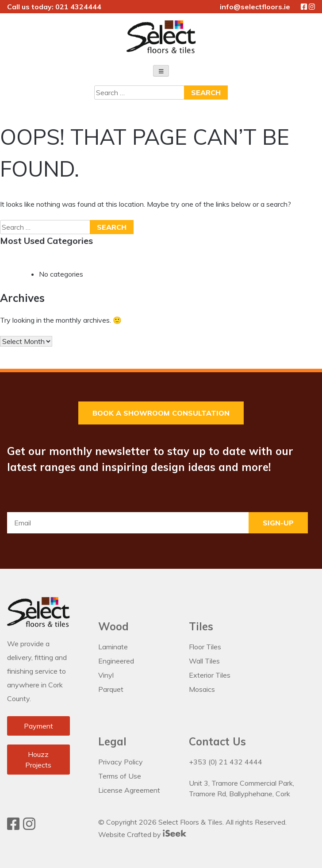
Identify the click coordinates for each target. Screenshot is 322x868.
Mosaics (202, 690)
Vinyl (106, 675)
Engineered (116, 661)
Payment (38, 726)
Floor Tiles (205, 647)
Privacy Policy (121, 762)
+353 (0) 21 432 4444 (226, 762)
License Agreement (129, 791)
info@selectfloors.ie (255, 7)
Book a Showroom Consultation (161, 413)
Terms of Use (120, 776)
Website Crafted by (142, 834)
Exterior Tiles (210, 675)
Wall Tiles (204, 661)
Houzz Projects (38, 760)
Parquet (111, 690)
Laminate (113, 647)
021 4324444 (78, 7)
